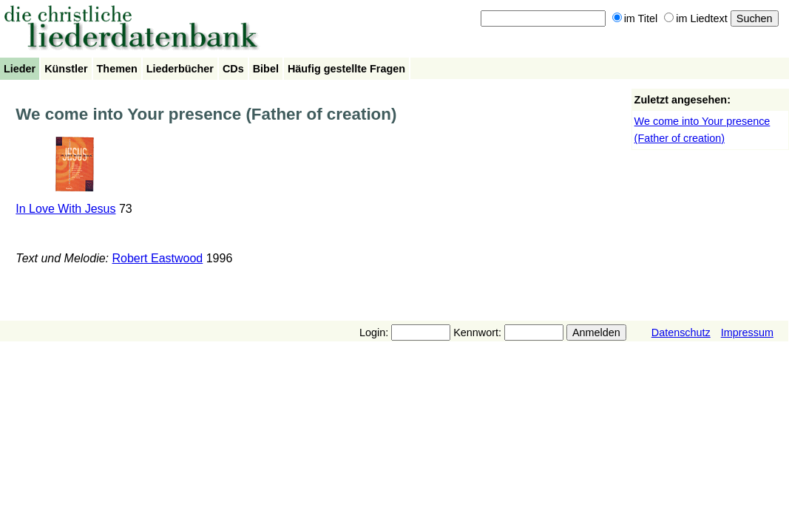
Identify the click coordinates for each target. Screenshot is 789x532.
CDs (233, 69)
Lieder (20, 69)
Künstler (66, 69)
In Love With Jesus (65, 209)
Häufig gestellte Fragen (346, 69)
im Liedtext (696, 18)
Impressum (747, 332)
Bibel (266, 69)
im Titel (635, 18)
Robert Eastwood (158, 258)
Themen (117, 69)
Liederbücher (180, 69)
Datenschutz (681, 332)
